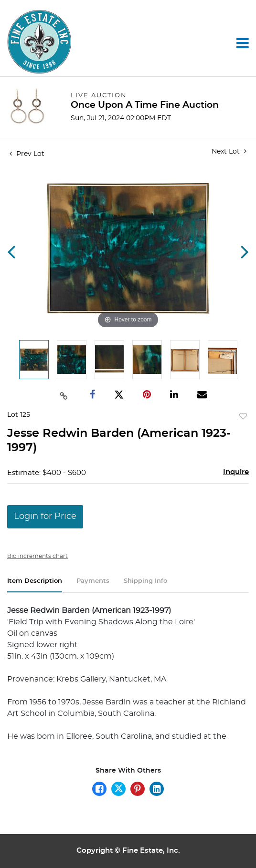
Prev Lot (27, 154)
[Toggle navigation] (243, 43)
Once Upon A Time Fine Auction (145, 105)
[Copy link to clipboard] (64, 395)
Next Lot (229, 151)
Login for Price (45, 517)
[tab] (35, 585)
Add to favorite (243, 417)
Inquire (236, 472)
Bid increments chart (37, 556)
